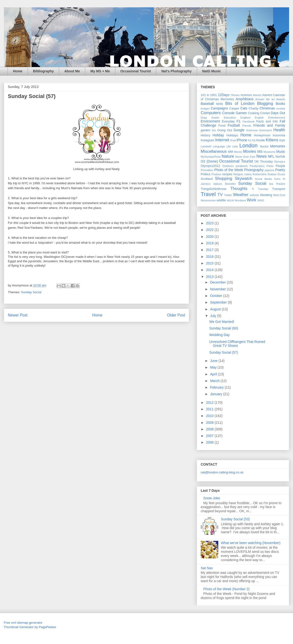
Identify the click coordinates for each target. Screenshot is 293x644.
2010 (210, 416)
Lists (235, 146)
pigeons (269, 170)
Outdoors (228, 166)
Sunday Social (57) (224, 352)
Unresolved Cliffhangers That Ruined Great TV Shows (237, 344)
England (245, 118)
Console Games (234, 113)
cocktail (281, 109)
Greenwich (265, 130)
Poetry (280, 170)
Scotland (207, 179)
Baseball (207, 104)
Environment (210, 121)
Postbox (216, 174)
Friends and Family (269, 125)
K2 (250, 140)
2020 (210, 237)
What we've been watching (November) (251, 543)
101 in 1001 (209, 95)
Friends (247, 126)
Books (280, 104)
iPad (233, 140)
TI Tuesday (260, 189)
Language (219, 146)
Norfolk (280, 157)
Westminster (208, 200)
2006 (210, 442)
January (217, 394)
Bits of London (240, 104)
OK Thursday (264, 162)
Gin (214, 130)
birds (220, 104)
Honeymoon (262, 135)
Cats (244, 108)
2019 (210, 243)
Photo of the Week (229, 170)
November (218, 289)
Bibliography (43, 71)
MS (260, 152)
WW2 (261, 200)
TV (220, 195)
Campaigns (219, 108)
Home (18, 71)
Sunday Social (31, 292)
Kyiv (282, 140)
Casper (234, 109)
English (259, 118)
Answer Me (263, 99)
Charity (253, 109)
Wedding (266, 195)
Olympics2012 (210, 166)
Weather (241, 195)
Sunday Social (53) (235, 519)
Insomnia (279, 135)
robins (248, 174)
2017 (210, 250)
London (248, 146)
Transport (279, 189)
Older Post (176, 315)
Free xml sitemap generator (23, 623)
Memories (278, 146)
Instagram (208, 140)
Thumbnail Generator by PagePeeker (30, 627)
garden (205, 130)
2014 (210, 270)
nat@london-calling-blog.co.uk (222, 472)
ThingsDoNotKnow (214, 189)
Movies (250, 151)
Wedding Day (220, 335)
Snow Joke (212, 498)
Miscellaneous (214, 151)
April (214, 374)
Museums (269, 152)
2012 (210, 403)
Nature (228, 156)
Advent (257, 95)
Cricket (265, 113)
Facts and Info (267, 121)
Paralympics (257, 166)
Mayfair (264, 146)
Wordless (240, 200)
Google (239, 130)
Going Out (225, 130)
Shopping (224, 179)
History (205, 135)
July (214, 316)
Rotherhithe (260, 174)
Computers (211, 113)
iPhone (242, 140)
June (214, 361)
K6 (254, 140)
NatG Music (212, 71)
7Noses (235, 95)
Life (229, 146)
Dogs (204, 118)
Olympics (280, 162)
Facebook (248, 121)
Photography (254, 170)
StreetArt (230, 184)
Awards (281, 99)
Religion (238, 174)
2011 (210, 409)
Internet (222, 140)
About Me (72, 71)
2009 (210, 423)
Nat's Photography (177, 71)
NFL (271, 156)
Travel (208, 194)
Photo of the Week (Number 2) (227, 589)
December (218, 282)
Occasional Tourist (136, 71)
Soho (277, 179)
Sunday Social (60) (224, 328)
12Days (224, 95)
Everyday (228, 121)
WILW (230, 200)
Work (252, 200)
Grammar (252, 130)
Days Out (278, 113)
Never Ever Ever (245, 157)
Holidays (232, 135)
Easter (215, 118)
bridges (205, 109)
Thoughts (239, 189)
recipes (227, 174)
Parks (270, 166)
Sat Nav (207, 568)
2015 (210, 263)
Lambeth (206, 146)
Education (230, 118)
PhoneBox (207, 170)
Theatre (280, 184)
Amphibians (245, 99)
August (216, 309)
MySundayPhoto (211, 157)
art (273, 99)
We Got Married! (222, 322)
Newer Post (18, 315)
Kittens (272, 140)
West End (279, 195)
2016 (210, 257)
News (262, 156)
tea (271, 184)
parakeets (242, 166)
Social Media (263, 179)
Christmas (267, 108)
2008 (210, 429)
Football (234, 125)
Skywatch (244, 179)
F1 (239, 121)
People (280, 166)
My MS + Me (100, 71)
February (217, 387)
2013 (210, 277)
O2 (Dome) (209, 161)
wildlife (221, 200)
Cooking (253, 113)
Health (279, 130)
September (219, 302)
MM (231, 152)
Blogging (265, 104)
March (215, 381)
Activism (246, 95)
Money (238, 152)
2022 (210, 230)
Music (281, 152)
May (214, 367)
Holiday (218, 135)
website (254, 195)
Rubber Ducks (276, 174)
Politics (206, 174)
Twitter (228, 195)
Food (222, 126)
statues (218, 184)
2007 (210, 436)
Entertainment (277, 118)
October (217, 296)
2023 (210, 223)
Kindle (261, 140)
